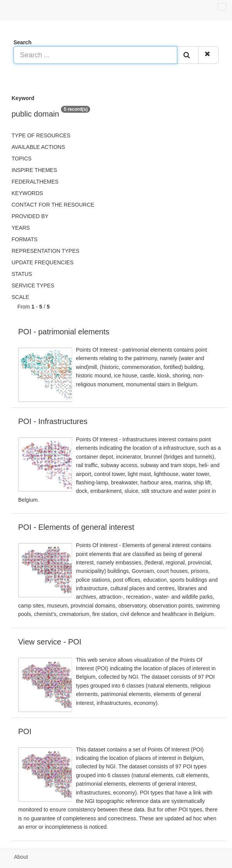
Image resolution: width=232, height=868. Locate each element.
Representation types (45, 251)
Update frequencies (43, 262)
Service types (33, 285)
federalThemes (35, 182)
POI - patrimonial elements (64, 332)
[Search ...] (95, 55)
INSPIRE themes (34, 170)
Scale (20, 297)
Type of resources (41, 135)
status (22, 274)
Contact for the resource (53, 205)
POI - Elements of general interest (76, 527)
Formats (24, 239)
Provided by (30, 216)
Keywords (27, 193)
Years (21, 228)
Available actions (38, 147)
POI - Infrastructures (53, 421)
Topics (22, 159)
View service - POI (50, 642)
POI (25, 731)
